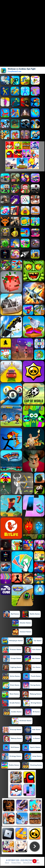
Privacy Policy (16, 862)
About (7, 862)
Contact (37, 862)
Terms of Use (27, 862)
